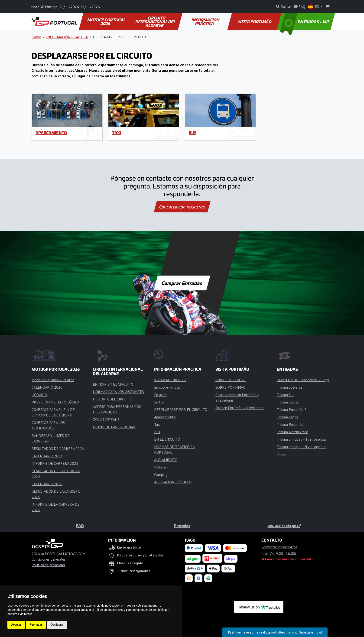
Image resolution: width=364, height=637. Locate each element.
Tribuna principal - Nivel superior (301, 447)
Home (36, 37)
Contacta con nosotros (182, 207)
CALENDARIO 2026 (47, 387)
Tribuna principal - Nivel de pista (301, 439)
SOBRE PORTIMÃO (231, 387)
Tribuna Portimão (290, 424)
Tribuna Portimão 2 (292, 409)
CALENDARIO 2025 (47, 484)
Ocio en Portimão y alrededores (240, 408)
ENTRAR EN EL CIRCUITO (113, 384)
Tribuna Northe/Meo (292, 432)
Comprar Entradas (182, 283)
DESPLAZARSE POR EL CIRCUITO (181, 409)
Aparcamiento (51, 133)
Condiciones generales (49, 559)
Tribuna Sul (285, 395)
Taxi (117, 133)
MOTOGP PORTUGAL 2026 (107, 22)
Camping (161, 474)
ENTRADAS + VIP (305, 22)
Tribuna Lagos (288, 417)
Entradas (182, 526)
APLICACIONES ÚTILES (173, 482)
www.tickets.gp (284, 526)
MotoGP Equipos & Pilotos (53, 380)
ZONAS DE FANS (106, 419)
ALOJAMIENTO (166, 460)
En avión (161, 395)
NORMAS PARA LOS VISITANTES (118, 392)
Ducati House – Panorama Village (303, 380)
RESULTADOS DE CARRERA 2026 (58, 448)
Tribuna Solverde (290, 387)
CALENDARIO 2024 (47, 456)
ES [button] (314, 7)
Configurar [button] (57, 625)
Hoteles (161, 467)
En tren (160, 402)
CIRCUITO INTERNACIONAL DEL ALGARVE (156, 22)
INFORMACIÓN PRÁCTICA (206, 22)
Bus (193, 133)
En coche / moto (167, 387)
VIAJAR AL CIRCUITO (170, 380)
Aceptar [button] (16, 625)
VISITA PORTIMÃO (255, 22)
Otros (281, 454)
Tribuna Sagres (288, 402)
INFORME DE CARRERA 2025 (55, 463)
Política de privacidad (48, 565)
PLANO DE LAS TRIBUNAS (114, 427)
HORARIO (39, 395)
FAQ (80, 526)
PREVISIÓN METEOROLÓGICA (55, 402)
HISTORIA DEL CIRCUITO (113, 399)
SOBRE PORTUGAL (231, 380)
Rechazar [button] (36, 625)
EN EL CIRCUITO (167, 439)
